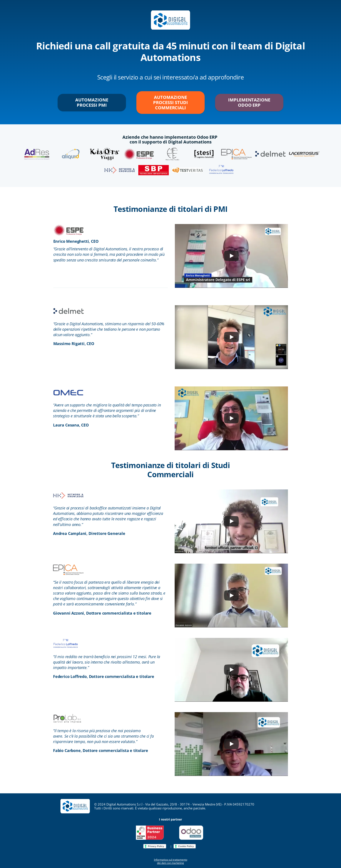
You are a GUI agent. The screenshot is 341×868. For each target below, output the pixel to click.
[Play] (231, 256)
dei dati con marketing (170, 863)
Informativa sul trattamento (171, 860)
